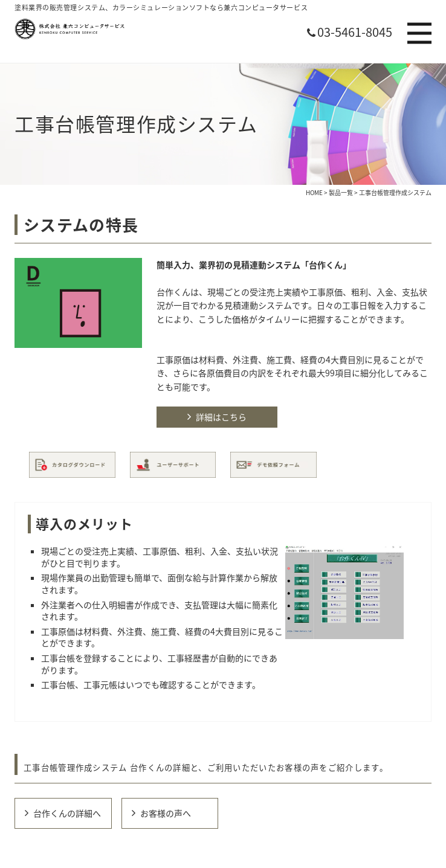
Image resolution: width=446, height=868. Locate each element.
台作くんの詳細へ (67, 813)
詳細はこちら (221, 417)
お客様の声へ (166, 813)
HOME (314, 192)
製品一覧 (341, 192)
